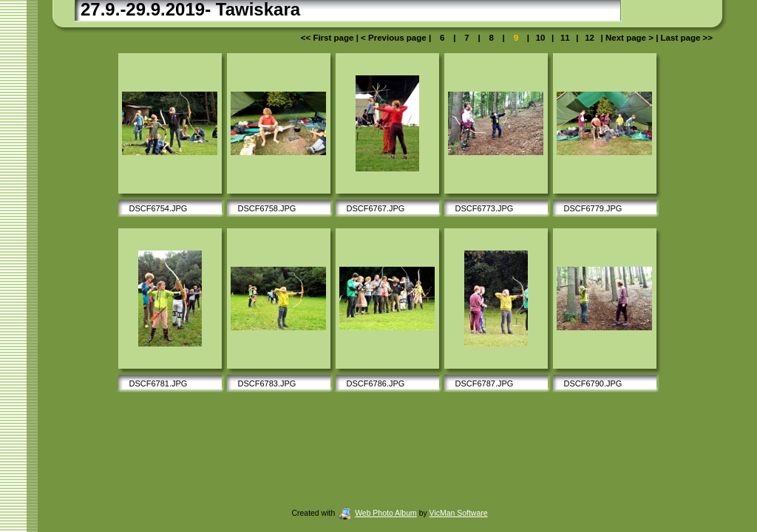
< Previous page (395, 38)
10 (540, 38)
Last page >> (685, 38)
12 (590, 38)
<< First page (329, 38)
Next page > (629, 38)
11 (565, 38)
